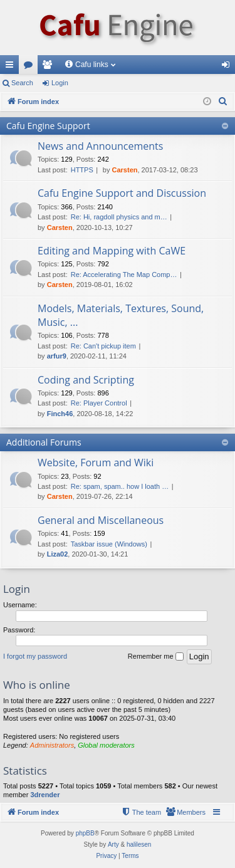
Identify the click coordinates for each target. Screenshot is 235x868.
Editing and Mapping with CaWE (112, 251)
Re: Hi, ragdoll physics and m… (119, 217)
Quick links (12, 67)
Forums (31, 67)
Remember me (156, 657)
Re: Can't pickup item (103, 346)
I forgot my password (35, 656)
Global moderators (106, 745)
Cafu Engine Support (48, 126)
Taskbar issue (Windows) (109, 544)
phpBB (85, 833)
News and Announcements (100, 146)
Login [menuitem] (228, 67)
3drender (45, 795)
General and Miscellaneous (101, 520)
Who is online (37, 685)
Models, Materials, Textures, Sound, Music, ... (121, 315)
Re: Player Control (99, 403)
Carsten (125, 170)
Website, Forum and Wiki (96, 463)
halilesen (139, 844)
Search (22, 83)
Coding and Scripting (86, 380)
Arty (113, 844)
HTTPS (82, 170)
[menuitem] (223, 102)
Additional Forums (44, 442)
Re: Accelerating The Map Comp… (124, 275)
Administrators (52, 745)
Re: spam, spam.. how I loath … (120, 486)
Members (50, 67)
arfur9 (57, 356)
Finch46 (60, 414)
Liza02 (58, 554)
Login (60, 83)
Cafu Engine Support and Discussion (122, 193)
